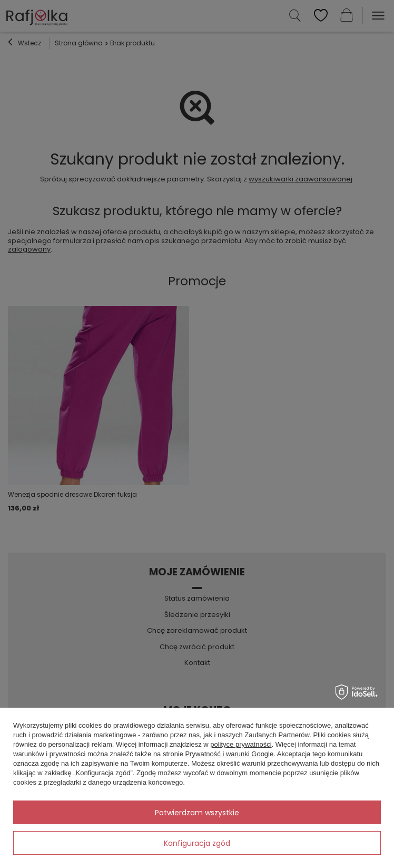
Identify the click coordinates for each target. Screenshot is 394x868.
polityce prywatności (241, 744)
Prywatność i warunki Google (230, 754)
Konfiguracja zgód (197, 843)
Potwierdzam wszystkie (197, 813)
